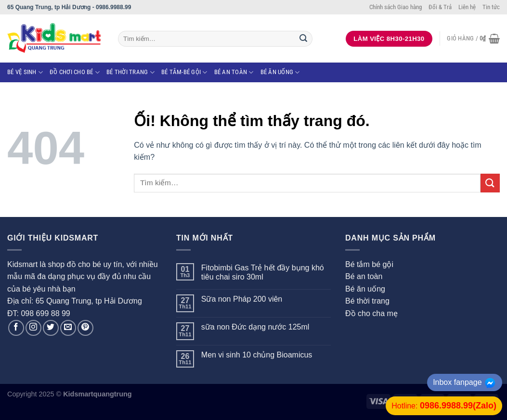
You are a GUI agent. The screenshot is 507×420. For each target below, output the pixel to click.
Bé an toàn (234, 72)
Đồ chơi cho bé (75, 72)
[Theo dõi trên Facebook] (16, 328)
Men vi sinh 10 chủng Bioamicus (257, 355)
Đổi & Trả (440, 7)
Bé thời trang (130, 72)
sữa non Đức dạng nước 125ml (255, 327)
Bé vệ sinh (25, 72)
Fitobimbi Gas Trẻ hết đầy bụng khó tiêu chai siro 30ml (263, 272)
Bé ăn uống (280, 72)
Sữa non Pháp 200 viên (242, 299)
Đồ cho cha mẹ (371, 313)
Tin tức (491, 7)
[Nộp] (303, 39)
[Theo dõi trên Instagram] (33, 328)
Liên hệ (467, 7)
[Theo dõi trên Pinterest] (85, 328)
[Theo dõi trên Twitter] (51, 328)
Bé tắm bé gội (369, 264)
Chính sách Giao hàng (396, 7)
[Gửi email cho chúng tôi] (68, 328)
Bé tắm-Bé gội (184, 72)
